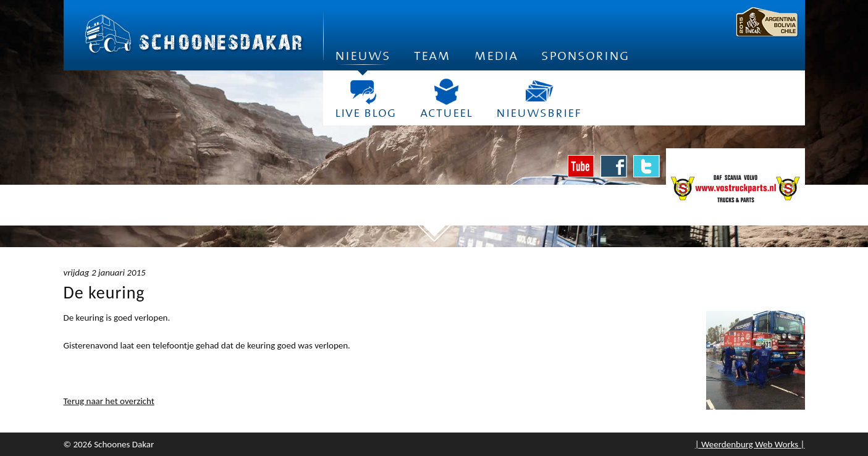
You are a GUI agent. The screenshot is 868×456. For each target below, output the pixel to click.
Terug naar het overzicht (109, 401)
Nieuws (363, 59)
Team (432, 55)
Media (496, 55)
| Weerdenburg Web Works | (750, 444)
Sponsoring (585, 55)
